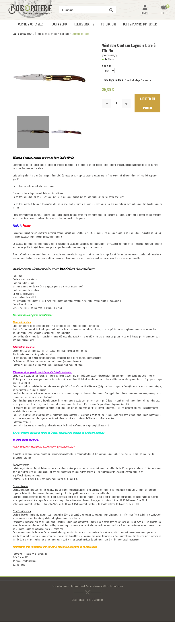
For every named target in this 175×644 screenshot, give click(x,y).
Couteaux (64, 34)
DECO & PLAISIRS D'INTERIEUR (140, 24)
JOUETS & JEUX (59, 24)
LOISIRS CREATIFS (84, 24)
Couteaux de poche (80, 34)
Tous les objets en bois (47, 34)
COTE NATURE (109, 24)
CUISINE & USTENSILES (31, 24)
